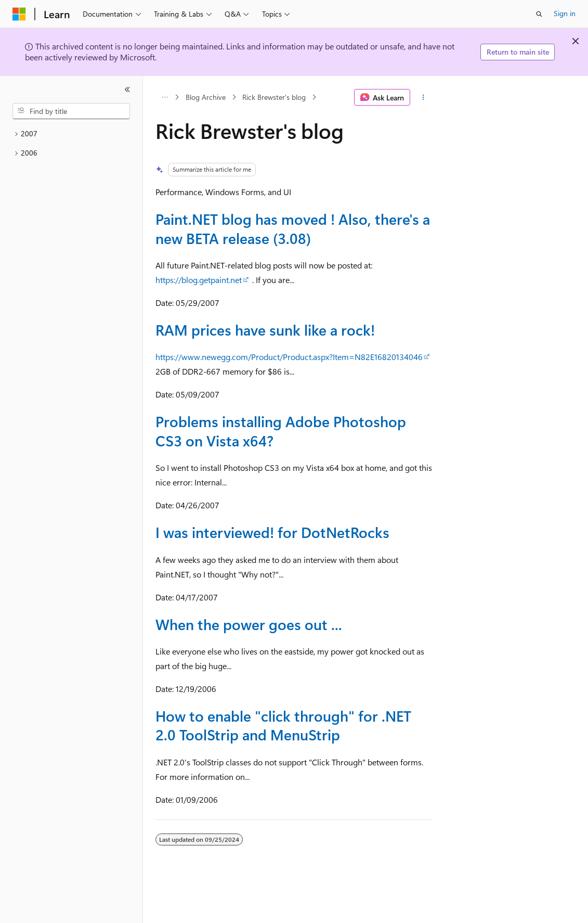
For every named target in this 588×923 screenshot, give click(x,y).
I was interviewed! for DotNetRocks (272, 532)
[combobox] (71, 111)
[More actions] (423, 97)
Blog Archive (206, 97)
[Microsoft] (19, 14)
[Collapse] (127, 89)
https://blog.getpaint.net (199, 280)
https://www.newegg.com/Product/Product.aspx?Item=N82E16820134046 (289, 357)
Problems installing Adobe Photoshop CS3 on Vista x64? (281, 431)
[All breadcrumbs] (165, 97)
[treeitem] (71, 134)
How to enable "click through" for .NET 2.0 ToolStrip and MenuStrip (283, 725)
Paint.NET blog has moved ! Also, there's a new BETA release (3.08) (293, 228)
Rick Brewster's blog (274, 97)
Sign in (565, 13)
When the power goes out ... (249, 624)
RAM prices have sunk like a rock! (265, 330)
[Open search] (539, 14)
